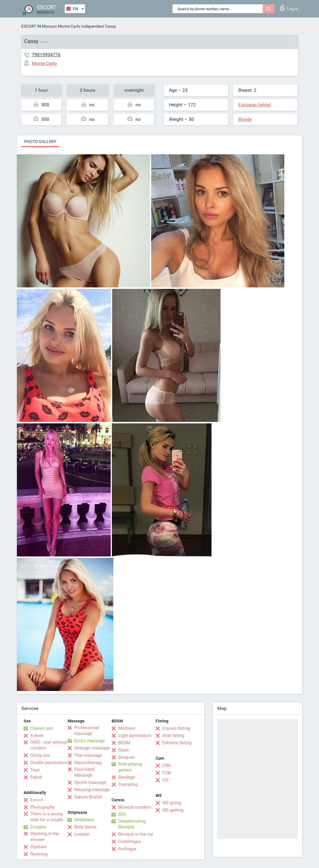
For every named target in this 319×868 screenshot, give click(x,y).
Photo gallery (40, 142)
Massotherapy (88, 763)
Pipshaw (38, 847)
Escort (37, 800)
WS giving (172, 803)
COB (166, 773)
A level (37, 736)
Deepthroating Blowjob (132, 824)
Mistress (127, 728)
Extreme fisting (177, 743)
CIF (165, 780)
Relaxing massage (92, 790)
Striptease (84, 820)
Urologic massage (92, 748)
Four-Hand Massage (84, 772)
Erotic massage (90, 741)
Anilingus (127, 849)
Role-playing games (130, 767)
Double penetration (49, 763)
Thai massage (88, 755)
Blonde (245, 119)
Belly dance (85, 827)
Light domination (135, 736)
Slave (124, 750)
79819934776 (46, 55)
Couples (38, 827)
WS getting (173, 810)
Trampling (128, 784)
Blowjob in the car (136, 834)
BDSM (124, 743)
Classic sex (42, 728)
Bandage (127, 777)
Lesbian (82, 834)
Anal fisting (173, 736)
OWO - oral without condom (49, 745)
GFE (122, 814)
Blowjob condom (135, 807)
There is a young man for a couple (47, 817)
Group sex (40, 755)
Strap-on (126, 757)
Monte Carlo (69, 26)
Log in (289, 8)
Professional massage (87, 731)
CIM (166, 766)
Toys (35, 770)
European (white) (255, 105)
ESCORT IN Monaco (39, 26)
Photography (43, 807)
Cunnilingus (130, 842)
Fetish (36, 777)
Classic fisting (176, 728)
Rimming (39, 854)
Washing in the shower (45, 837)
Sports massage (90, 782)
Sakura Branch (88, 797)
